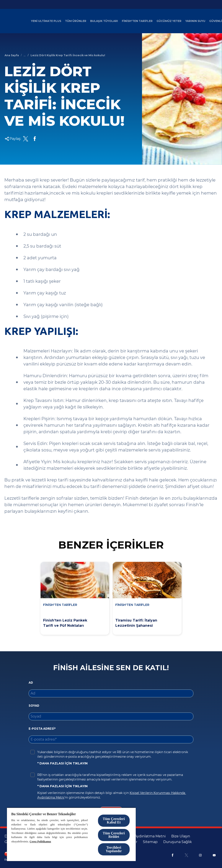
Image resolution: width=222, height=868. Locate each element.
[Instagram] (200, 855)
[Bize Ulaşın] (181, 836)
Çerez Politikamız (40, 841)
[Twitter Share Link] (26, 139)
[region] (71, 834)
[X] (186, 855)
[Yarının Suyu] (195, 21)
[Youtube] (214, 855)
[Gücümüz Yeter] (169, 21)
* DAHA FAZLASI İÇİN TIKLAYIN (62, 763)
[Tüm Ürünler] (76, 21)
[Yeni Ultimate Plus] (46, 21)
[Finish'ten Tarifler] (137, 21)
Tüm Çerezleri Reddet (114, 835)
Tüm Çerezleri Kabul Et (114, 821)
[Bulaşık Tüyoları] (104, 21)
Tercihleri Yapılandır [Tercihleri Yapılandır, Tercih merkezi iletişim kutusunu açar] (114, 849)
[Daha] (213, 21)
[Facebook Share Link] (35, 139)
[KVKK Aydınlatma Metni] (145, 836)
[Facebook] (173, 855)
